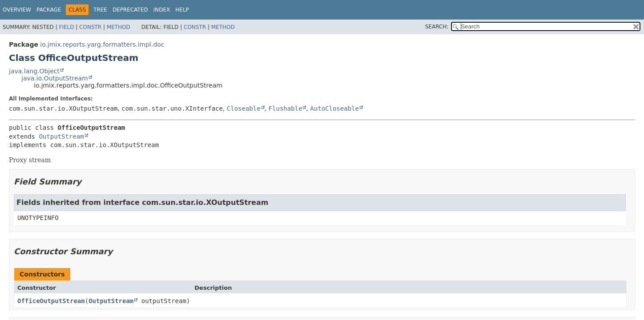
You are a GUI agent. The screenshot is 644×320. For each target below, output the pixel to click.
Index (162, 10)
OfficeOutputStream (51, 301)
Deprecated (130, 10)
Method (119, 27)
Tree (100, 10)
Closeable (244, 108)
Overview (17, 10)
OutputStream (61, 136)
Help (182, 10)
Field (66, 27)
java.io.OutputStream (55, 78)
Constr (90, 27)
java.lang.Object (34, 71)
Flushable (286, 108)
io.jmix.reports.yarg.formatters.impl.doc (102, 44)
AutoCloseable (334, 108)
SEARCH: (437, 27)
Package (49, 10)
